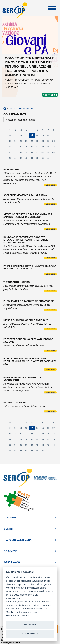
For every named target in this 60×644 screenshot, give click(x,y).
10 (16, 136)
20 (22, 142)
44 (54, 153)
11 (22, 136)
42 (44, 153)
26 (54, 142)
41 (38, 153)
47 (22, 159)
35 (54, 148)
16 (49, 136)
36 (11, 153)
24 (44, 142)
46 (16, 159)
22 (33, 142)
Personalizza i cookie (18, 616)
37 (16, 153)
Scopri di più (50, 95)
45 (11, 159)
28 (16, 148)
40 (33, 153)
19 (16, 142)
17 (54, 136)
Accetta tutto (30, 625)
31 (33, 148)
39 (27, 153)
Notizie (12, 109)
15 (43, 136)
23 (38, 142)
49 (33, 159)
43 (49, 153)
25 (49, 142)
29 (22, 148)
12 (27, 136)
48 (27, 159)
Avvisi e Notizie (25, 109)
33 (44, 148)
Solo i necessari (30, 634)
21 (27, 142)
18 (11, 142)
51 (44, 159)
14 (38, 136)
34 (49, 148)
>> (48, 158)
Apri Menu (52, 8)
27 (11, 148)
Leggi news (50, 185)
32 (38, 148)
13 (33, 136)
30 (27, 148)
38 (22, 153)
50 (38, 159)
